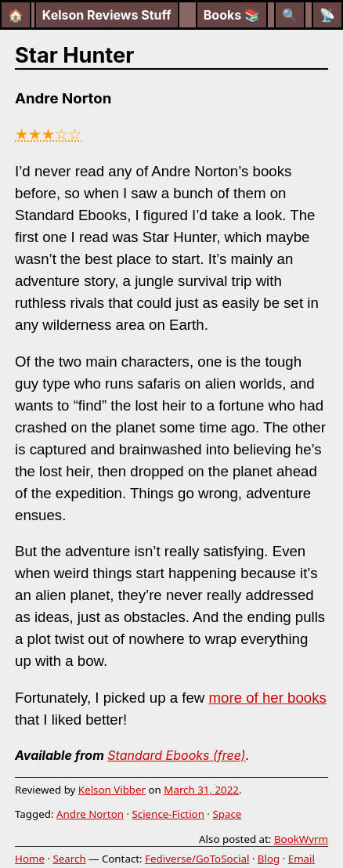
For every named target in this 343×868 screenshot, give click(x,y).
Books (232, 15)
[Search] (290, 15)
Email (301, 859)
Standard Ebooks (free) (176, 755)
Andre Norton (90, 814)
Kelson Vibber (112, 790)
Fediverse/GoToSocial (197, 859)
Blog (269, 859)
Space (227, 814)
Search (69, 859)
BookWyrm (301, 839)
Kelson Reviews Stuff (107, 15)
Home (30, 859)
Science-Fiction (168, 814)
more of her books (268, 698)
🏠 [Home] (16, 15)
